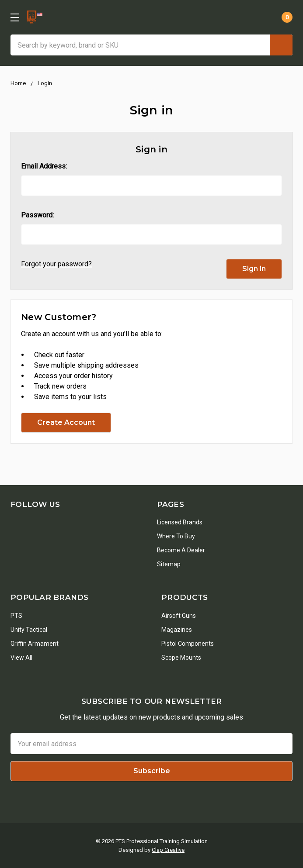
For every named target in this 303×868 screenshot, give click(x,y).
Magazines (177, 630)
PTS (16, 616)
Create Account (66, 422)
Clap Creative (168, 850)
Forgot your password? (56, 264)
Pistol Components (188, 644)
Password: (37, 215)
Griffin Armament (35, 644)
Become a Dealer (181, 550)
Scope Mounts (181, 658)
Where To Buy (176, 536)
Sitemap (169, 564)
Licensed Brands (180, 522)
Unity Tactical (29, 630)
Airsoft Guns (179, 616)
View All (21, 658)
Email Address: (44, 166)
